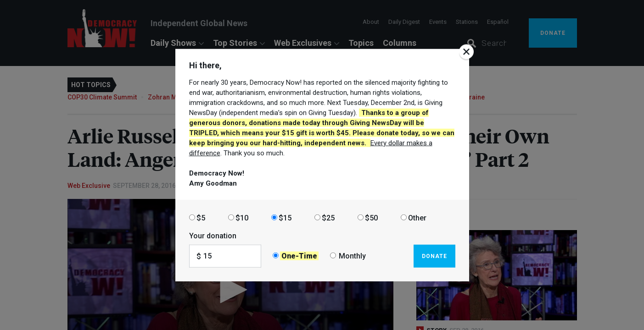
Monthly (352, 256)
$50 (371, 217)
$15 (285, 217)
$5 (201, 217)
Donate (434, 256)
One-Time (299, 256)
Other (417, 217)
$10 (242, 217)
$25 (328, 217)
